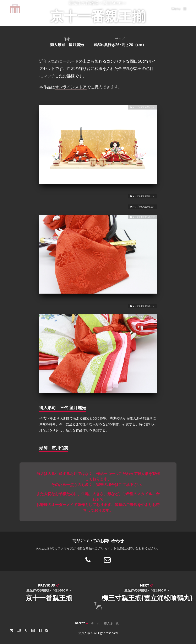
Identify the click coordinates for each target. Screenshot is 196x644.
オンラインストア (71, 87)
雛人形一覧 (111, 623)
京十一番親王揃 (49, 592)
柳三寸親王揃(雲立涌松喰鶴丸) (147, 592)
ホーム (95, 623)
